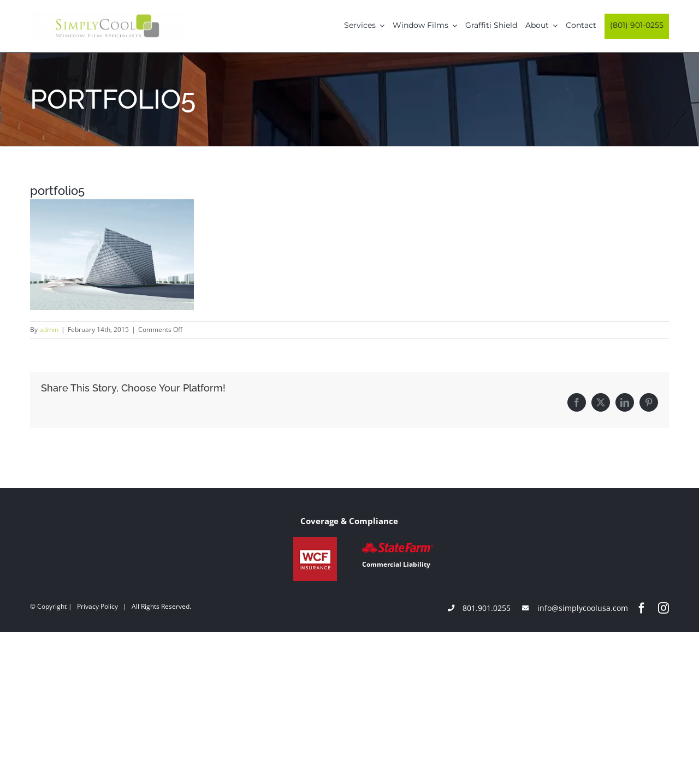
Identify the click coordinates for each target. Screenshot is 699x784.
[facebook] (642, 608)
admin (49, 329)
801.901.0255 (487, 608)
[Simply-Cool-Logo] (108, 15)
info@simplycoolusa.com (583, 608)
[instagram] (664, 608)
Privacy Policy (97, 606)
